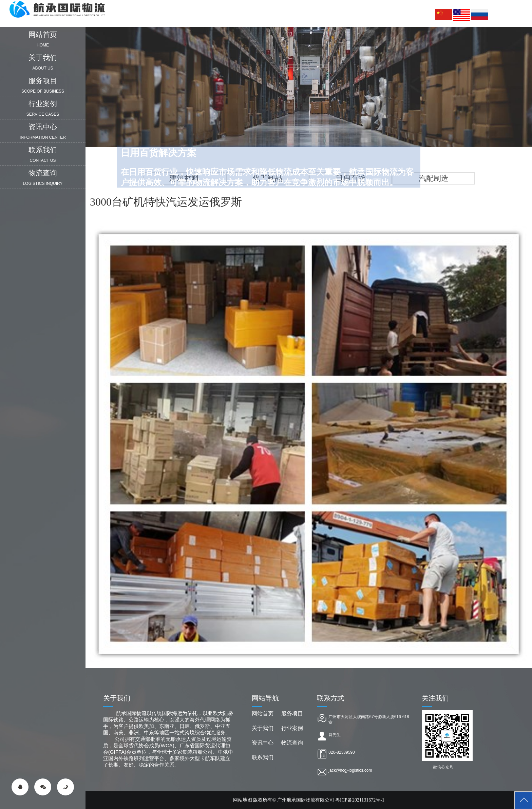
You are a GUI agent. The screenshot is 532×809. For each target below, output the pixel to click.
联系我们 (263, 757)
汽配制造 (434, 178)
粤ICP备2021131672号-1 (360, 800)
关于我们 (263, 728)
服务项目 (292, 714)
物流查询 (292, 743)
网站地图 (243, 800)
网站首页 (263, 714)
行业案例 (292, 728)
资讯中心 (263, 743)
